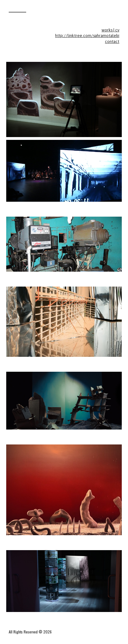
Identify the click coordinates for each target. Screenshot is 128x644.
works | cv (110, 30)
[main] (64, 36)
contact (112, 41)
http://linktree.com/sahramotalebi (87, 36)
